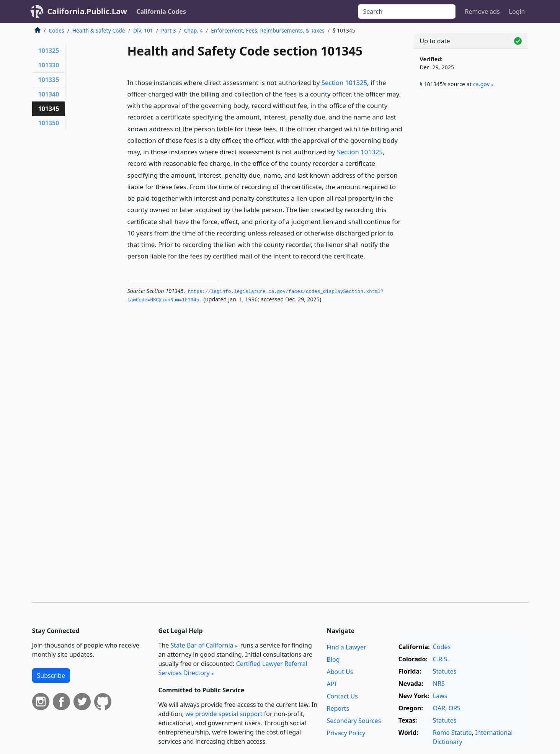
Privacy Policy (346, 733)
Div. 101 (143, 30)
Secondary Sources (354, 721)
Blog (333, 659)
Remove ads (482, 11)
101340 (49, 94)
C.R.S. (441, 659)
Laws (440, 696)
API (332, 684)
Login (517, 11)
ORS (455, 708)
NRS (439, 684)
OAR (439, 708)
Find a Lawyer (347, 647)
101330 (49, 65)
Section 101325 (344, 83)
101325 (49, 51)
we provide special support (224, 714)
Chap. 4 (193, 30)
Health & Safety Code (99, 30)
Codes (57, 30)
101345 (49, 109)
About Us (340, 672)
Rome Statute (452, 733)
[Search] (407, 11)
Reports (338, 708)
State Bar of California (202, 645)
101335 (49, 80)
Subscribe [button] (51, 675)
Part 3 (169, 30)
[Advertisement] (471, 221)
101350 (49, 123)
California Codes (161, 11)
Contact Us (342, 696)
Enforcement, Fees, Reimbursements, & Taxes (268, 30)
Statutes (445, 671)
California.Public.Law (87, 11)
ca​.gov (481, 84)
